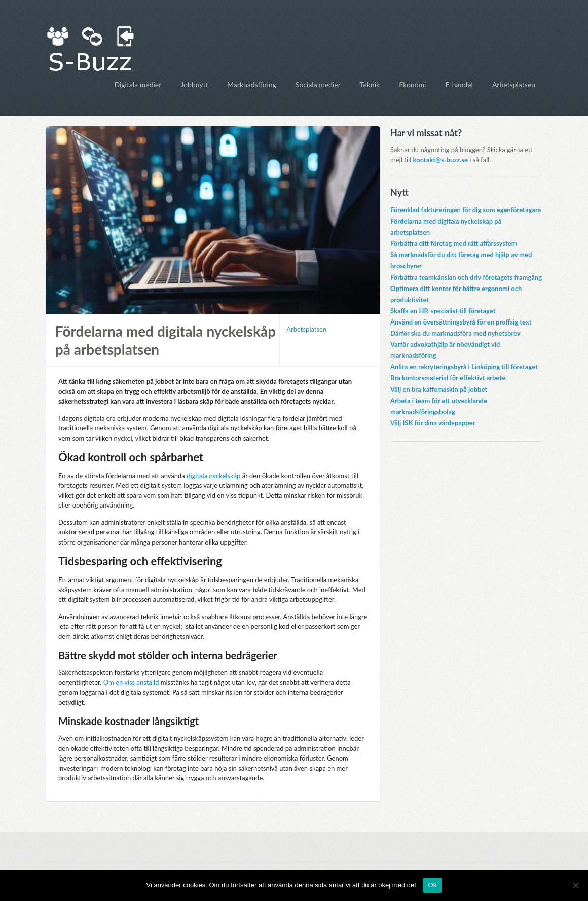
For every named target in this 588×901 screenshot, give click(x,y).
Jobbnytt (194, 84)
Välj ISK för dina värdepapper (433, 423)
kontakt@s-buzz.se (440, 160)
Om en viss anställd (131, 682)
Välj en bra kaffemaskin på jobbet (439, 389)
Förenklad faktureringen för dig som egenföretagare (466, 210)
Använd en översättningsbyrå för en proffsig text (461, 322)
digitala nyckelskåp (213, 476)
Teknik (370, 84)
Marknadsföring (252, 84)
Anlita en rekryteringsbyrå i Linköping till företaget (464, 367)
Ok (432, 885)
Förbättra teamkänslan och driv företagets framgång (466, 277)
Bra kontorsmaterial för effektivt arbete (448, 378)
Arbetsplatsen (514, 84)
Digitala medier (138, 84)
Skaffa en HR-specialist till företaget (443, 311)
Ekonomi (412, 84)
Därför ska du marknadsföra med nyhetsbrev (455, 333)
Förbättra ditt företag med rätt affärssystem (454, 243)
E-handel (459, 84)
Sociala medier (318, 84)
